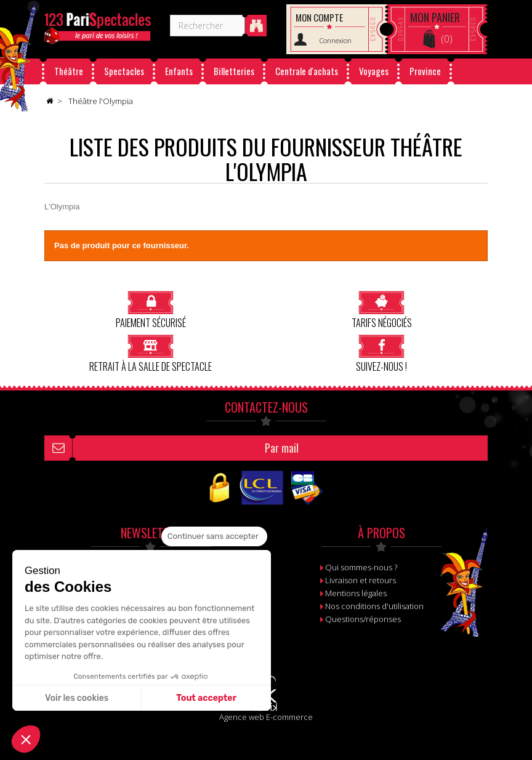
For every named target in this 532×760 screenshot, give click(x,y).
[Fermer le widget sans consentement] (214, 536)
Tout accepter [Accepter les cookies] (206, 698)
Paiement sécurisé (151, 309)
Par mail (282, 448)
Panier (435, 17)
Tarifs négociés (382, 309)
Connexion (336, 40)
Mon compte (319, 17)
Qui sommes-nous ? (361, 567)
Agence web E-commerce (266, 717)
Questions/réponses (363, 619)
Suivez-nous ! (381, 353)
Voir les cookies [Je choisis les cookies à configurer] (77, 698)
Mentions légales (356, 593)
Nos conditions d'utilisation (374, 606)
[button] (26, 739)
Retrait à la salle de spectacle (151, 353)
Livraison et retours (361, 580)
